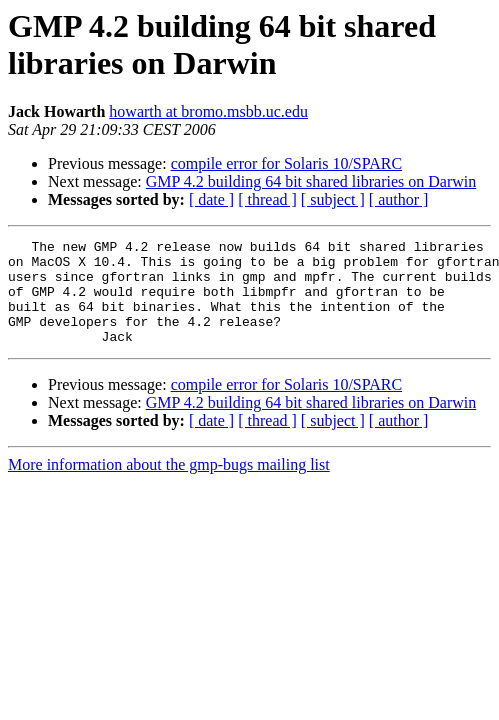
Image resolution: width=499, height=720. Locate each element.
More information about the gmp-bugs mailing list (169, 485)
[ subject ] (333, 199)
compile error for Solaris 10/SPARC (286, 163)
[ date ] (211, 199)
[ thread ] (267, 199)
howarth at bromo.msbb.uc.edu (208, 111)
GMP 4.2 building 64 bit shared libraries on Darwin (311, 181)
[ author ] (399, 199)
